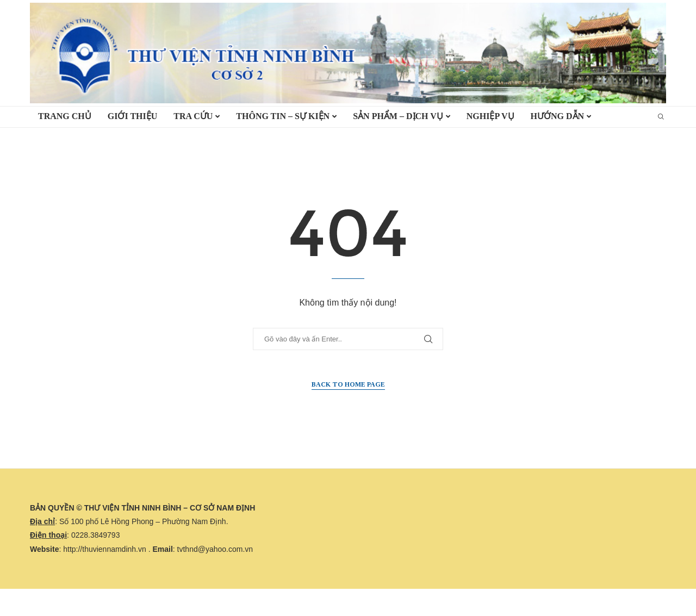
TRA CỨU (193, 116)
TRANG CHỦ (65, 116)
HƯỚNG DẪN (558, 116)
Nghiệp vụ (490, 116)
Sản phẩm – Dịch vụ (398, 116)
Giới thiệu (133, 116)
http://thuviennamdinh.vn (105, 549)
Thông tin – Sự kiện (283, 116)
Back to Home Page (348, 384)
